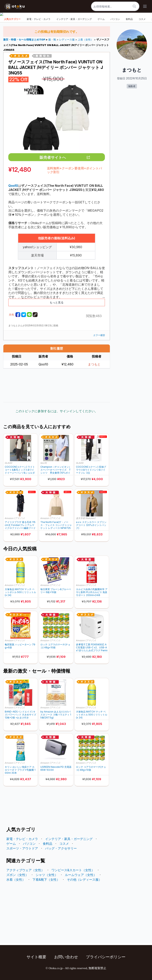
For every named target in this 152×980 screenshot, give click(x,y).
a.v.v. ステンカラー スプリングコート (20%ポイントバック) (91, 525)
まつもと (94, 364)
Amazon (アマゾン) (15, 518)
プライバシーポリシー (106, 957)
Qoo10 (44, 463)
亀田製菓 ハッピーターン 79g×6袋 (20, 646)
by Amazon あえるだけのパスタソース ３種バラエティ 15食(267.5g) (56, 715)
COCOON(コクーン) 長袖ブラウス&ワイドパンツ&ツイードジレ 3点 (91, 470)
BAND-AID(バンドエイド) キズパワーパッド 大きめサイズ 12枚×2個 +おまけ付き (20, 715)
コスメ (142, 19)
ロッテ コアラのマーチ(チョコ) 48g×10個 (55, 646)
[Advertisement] (57, 385)
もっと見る (57, 302)
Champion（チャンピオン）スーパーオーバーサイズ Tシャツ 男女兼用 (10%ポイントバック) (56, 470)
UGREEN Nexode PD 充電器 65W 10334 (56, 768)
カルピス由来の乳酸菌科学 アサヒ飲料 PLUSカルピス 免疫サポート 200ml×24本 (92, 592)
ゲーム (101, 19)
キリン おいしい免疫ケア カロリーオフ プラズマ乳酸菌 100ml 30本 (20, 770)
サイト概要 (36, 957)
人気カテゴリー (12, 19)
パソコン (115, 19)
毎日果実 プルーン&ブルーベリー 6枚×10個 (56, 591)
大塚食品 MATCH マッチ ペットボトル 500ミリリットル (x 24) (20, 592)
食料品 (129, 19)
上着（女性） (85, 40)
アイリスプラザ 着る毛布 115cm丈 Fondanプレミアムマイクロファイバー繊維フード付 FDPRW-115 (20, 525)
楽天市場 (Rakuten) (86, 518)
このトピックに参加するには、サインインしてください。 (57, 411)
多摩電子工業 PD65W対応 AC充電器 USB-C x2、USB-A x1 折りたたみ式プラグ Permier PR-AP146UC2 (92, 647)
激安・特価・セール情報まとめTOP (24, 40)
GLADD (9, 463)
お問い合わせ (66, 957)
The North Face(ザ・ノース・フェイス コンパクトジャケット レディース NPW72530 (56, 525)
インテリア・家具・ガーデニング (74, 19)
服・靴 (52, 40)
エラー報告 (99, 335)
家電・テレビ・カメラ (39, 19)
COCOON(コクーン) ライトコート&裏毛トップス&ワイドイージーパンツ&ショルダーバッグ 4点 (20, 470)
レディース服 (67, 40)
